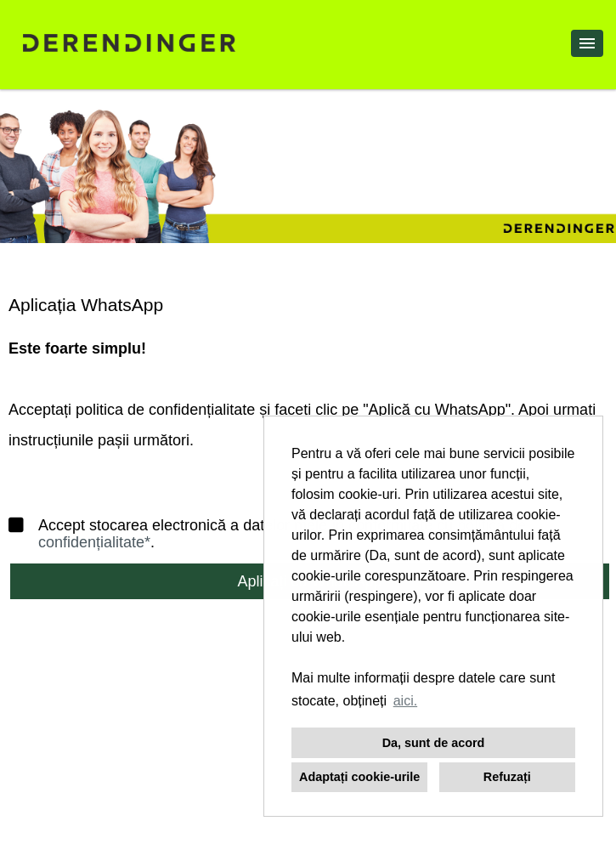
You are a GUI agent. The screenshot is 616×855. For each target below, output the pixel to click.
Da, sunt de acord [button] (434, 743)
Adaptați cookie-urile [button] (359, 777)
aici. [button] (405, 701)
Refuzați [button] (507, 777)
